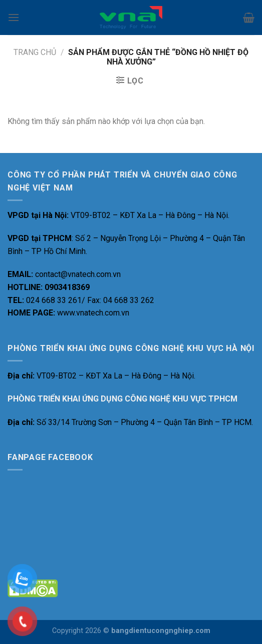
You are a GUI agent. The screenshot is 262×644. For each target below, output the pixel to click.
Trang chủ (35, 52)
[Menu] (14, 17)
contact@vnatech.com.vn (78, 274)
